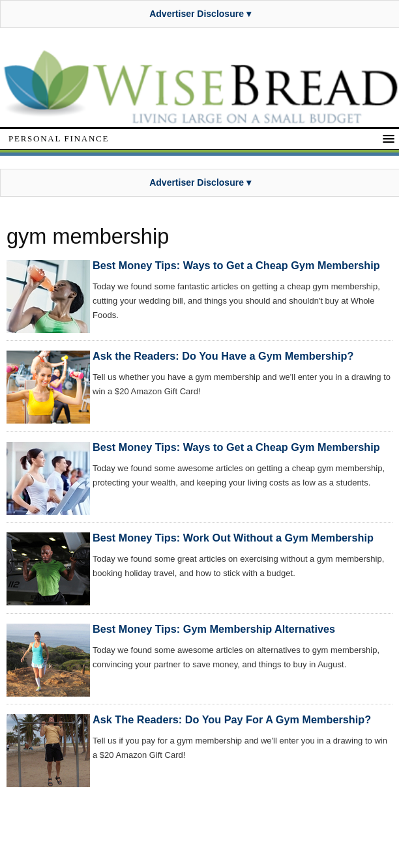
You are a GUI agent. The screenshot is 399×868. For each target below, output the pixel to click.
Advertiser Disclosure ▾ (200, 14)
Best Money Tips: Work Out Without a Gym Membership (233, 538)
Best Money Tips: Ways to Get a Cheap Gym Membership (236, 265)
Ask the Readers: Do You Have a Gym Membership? (223, 356)
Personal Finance (59, 138)
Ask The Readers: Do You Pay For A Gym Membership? (232, 719)
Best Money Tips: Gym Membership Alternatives (214, 629)
